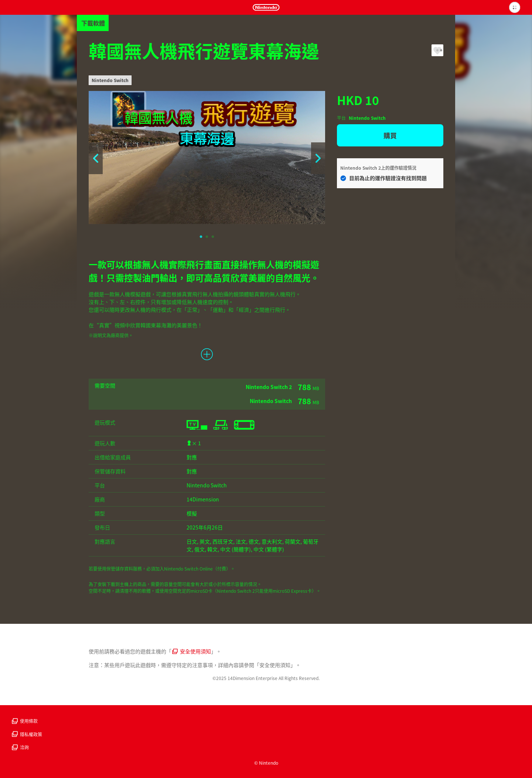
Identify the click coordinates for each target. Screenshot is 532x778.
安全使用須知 (192, 651)
